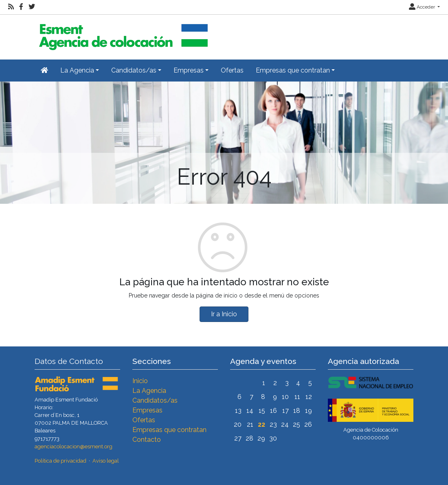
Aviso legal (106, 461)
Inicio (140, 381)
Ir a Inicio (224, 314)
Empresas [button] (189, 70)
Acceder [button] (423, 7)
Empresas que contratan (169, 430)
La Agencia (149, 391)
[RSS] (11, 7)
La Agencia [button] (77, 70)
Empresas (147, 410)
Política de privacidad (60, 461)
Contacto (147, 440)
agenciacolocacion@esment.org (74, 446)
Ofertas (232, 70)
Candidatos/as (155, 400)
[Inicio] (122, 34)
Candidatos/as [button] (134, 70)
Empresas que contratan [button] (293, 70)
